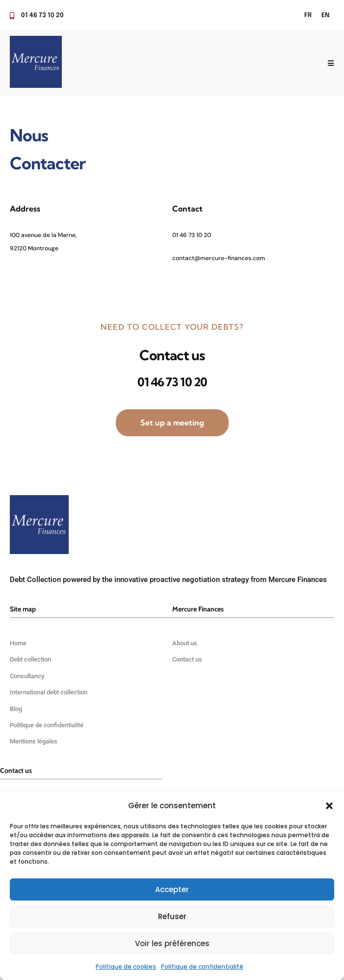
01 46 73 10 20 (192, 235)
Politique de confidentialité (202, 967)
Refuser (172, 916)
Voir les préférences (172, 943)
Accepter (172, 889)
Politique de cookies (126, 967)
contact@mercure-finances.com (219, 258)
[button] (329, 806)
